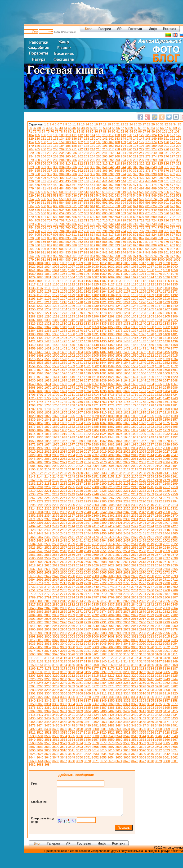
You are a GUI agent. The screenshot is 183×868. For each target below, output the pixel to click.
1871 (135, 423)
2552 (111, 551)
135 (68, 139)
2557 (151, 551)
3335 (143, 697)
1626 (151, 377)
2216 (158, 487)
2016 (80, 452)
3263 (174, 683)
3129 (166, 658)
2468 (48, 537)
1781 (174, 405)
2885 (40, 615)
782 (49, 231)
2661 (71, 572)
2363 (119, 516)
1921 (80, 434)
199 (154, 146)
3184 (151, 668)
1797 (151, 409)
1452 (127, 345)
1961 (95, 441)
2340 (87, 512)
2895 (119, 615)
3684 (48, 765)
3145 (143, 661)
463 (86, 185)
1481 (56, 352)
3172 (56, 668)
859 (62, 242)
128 (179, 135)
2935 (135, 622)
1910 (143, 430)
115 (99, 135)
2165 (56, 480)
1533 (166, 359)
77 (57, 131)
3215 (95, 676)
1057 (158, 270)
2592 (127, 558)
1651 (48, 384)
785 (68, 231)
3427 (119, 715)
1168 (135, 292)
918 (117, 249)
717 (111, 220)
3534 (64, 736)
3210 (56, 676)
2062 (143, 459)
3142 (119, 661)
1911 (151, 430)
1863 (71, 423)
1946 (127, 437)
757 (49, 227)
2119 (143, 469)
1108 (111, 281)
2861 (151, 608)
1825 (71, 416)
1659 (111, 384)
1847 (95, 420)
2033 (64, 455)
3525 (143, 733)
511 (74, 192)
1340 (143, 324)
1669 (40, 388)
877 (172, 242)
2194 (135, 484)
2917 (143, 619)
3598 (119, 747)
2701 (87, 580)
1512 (151, 356)
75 (48, 131)
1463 (64, 348)
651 (166, 210)
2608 (103, 562)
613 (86, 206)
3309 (87, 693)
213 (86, 149)
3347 (87, 700)
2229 (111, 491)
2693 (174, 576)
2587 (87, 558)
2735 (56, 587)
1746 (48, 402)
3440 (71, 718)
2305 (111, 505)
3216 (103, 676)
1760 (158, 402)
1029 (87, 267)
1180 (80, 295)
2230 (119, 491)
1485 (87, 352)
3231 (71, 679)
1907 (119, 430)
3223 (158, 676)
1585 (127, 370)
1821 (40, 416)
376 (166, 171)
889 (93, 245)
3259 (143, 683)
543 (117, 195)
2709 (151, 580)
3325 (64, 697)
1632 (48, 380)
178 (179, 142)
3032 (151, 640)
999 (154, 259)
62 (144, 128)
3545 (151, 736)
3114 (48, 658)
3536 (80, 736)
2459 (127, 533)
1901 (71, 430)
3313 (119, 693)
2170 (95, 480)
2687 (127, 576)
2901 (166, 615)
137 (80, 139)
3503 (119, 729)
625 (160, 206)
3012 (143, 636)
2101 (151, 466)
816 (105, 235)
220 (129, 149)
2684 (103, 576)
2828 (40, 604)
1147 (119, 288)
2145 (48, 476)
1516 (32, 359)
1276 (87, 313)
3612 (80, 750)
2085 (174, 462)
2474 (95, 537)
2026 (158, 452)
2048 (32, 459)
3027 (111, 640)
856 (43, 242)
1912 (158, 430)
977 (172, 256)
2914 (119, 619)
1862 (64, 423)
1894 (166, 427)
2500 (151, 540)
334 (62, 167)
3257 (127, 683)
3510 (174, 729)
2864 (174, 608)
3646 (48, 757)
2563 (48, 555)
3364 (71, 704)
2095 (103, 466)
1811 (111, 412)
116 (105, 135)
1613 (48, 377)
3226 (32, 679)
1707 (40, 395)
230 (37, 153)
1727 (48, 398)
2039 (111, 455)
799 (154, 231)
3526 (151, 733)
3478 (71, 725)
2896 (127, 615)
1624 (135, 377)
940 (99, 252)
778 (179, 227)
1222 (111, 302)
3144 (135, 661)
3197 (103, 672)
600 (160, 203)
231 (43, 153)
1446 (80, 345)
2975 (151, 629)
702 (172, 217)
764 (93, 227)
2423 (143, 526)
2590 (111, 558)
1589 (158, 370)
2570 (103, 555)
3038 (48, 644)
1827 (87, 416)
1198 (71, 299)
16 (96, 124)
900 (160, 245)
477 (172, 185)
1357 (127, 327)
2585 (71, 558)
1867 (103, 423)
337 (80, 167)
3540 (111, 736)
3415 (174, 711)
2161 (174, 476)
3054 (174, 644)
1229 (166, 302)
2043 (143, 455)
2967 (87, 629)
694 (123, 217)
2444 (158, 530)
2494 (103, 540)
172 (142, 142)
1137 (40, 288)
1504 (87, 356)
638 (86, 210)
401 (166, 174)
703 (179, 217)
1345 (32, 327)
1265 (151, 309)
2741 (103, 587)
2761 (111, 590)
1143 (87, 288)
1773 (111, 405)
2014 (64, 452)
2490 (71, 540)
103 (177, 131)
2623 (71, 565)
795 (129, 231)
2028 (174, 452)
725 (160, 220)
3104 (119, 654)
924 (154, 249)
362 (80, 171)
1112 (143, 281)
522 (142, 192)
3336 (151, 697)
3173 (64, 668)
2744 (127, 587)
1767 (64, 405)
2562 (40, 555)
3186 (166, 668)
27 (144, 124)
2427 (174, 526)
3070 (151, 647)
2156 (135, 476)
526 (166, 192)
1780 (166, 405)
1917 (48, 434)
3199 (119, 672)
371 (136, 171)
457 (49, 185)
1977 (71, 444)
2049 (40, 459)
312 (80, 163)
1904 (95, 430)
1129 (127, 284)
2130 (80, 473)
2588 (95, 558)
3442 (87, 718)
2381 (111, 519)
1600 (95, 373)
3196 (95, 672)
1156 (40, 292)
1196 (56, 299)
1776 (135, 405)
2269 (127, 498)
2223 (64, 491)
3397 (32, 711)
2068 (40, 462)
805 (37, 235)
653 (179, 210)
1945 (119, 437)
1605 (135, 373)
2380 (103, 519)
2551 (103, 551)
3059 (64, 647)
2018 (95, 452)
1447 (87, 345)
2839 (127, 604)
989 (93, 259)
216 (105, 149)
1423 (48, 341)
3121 (103, 658)
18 (105, 124)
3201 (135, 672)
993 (117, 259)
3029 (127, 640)
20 (114, 124)
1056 (151, 270)
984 (62, 259)
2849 (56, 608)
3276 (127, 686)
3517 (80, 733)
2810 (48, 601)
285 (68, 160)
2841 (143, 604)
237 (80, 153)
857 (49, 242)
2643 (80, 569)
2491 (80, 540)
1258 (95, 309)
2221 (48, 491)
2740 (95, 587)
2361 (103, 516)
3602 (151, 747)
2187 (80, 484)
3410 (135, 711)
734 (62, 224)
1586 (135, 370)
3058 (56, 647)
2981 (48, 633)
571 (136, 199)
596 (136, 203)
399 (154, 174)
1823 (56, 416)
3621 (151, 750)
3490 (166, 725)
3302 (32, 693)
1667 (174, 384)
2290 (143, 501)
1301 (135, 316)
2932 (111, 622)
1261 (119, 309)
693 (117, 217)
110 (68, 135)
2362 (111, 516)
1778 (151, 405)
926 (166, 249)
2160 (166, 476)
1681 (135, 388)
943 (117, 252)
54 (109, 128)
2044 (151, 455)
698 (148, 217)
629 (31, 210)
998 (148, 259)
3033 (158, 640)
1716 (111, 395)
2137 (135, 473)
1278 (103, 313)
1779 (158, 405)
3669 (80, 761)
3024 (87, 640)
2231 (127, 491)
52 (100, 128)
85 (92, 131)
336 (74, 167)
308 (56, 163)
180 (37, 146)
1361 (158, 327)
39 (43, 128)
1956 (56, 441)
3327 (80, 697)
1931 (158, 434)
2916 (135, 619)
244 (123, 153)
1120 (56, 284)
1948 (143, 437)
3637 (127, 754)
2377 (80, 519)
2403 (135, 523)
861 (74, 242)
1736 (119, 398)
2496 (119, 540)
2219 (32, 491)
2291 (151, 501)
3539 (103, 736)
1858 (32, 423)
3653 (103, 757)
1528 (127, 359)
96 (140, 131)
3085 (119, 651)
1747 (56, 402)
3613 (87, 750)
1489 (119, 352)
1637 (87, 380)
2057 (103, 459)
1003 (32, 263)
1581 (95, 370)
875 (160, 242)
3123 (119, 658)
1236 (71, 306)
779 (31, 231)
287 (80, 160)
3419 (56, 715)
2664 (95, 572)
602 (172, 203)
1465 (80, 348)
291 (105, 160)
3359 (32, 704)
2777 (87, 594)
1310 (56, 320)
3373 (143, 704)
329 (31, 167)
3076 (48, 651)
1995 (64, 448)
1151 (151, 288)
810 (68, 235)
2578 (166, 555)
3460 (80, 722)
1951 (166, 437)
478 (179, 185)
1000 (161, 259)
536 (74, 195)
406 (43, 178)
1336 (111, 324)
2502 (166, 540)
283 (56, 160)
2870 (71, 612)
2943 (48, 626)
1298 (111, 316)
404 (31, 178)
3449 (143, 718)
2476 (111, 537)
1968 (151, 441)
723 (148, 220)
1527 (119, 359)
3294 (119, 690)
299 (154, 160)
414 (93, 178)
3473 (32, 725)
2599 (32, 562)
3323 (48, 697)
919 (123, 249)
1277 (95, 313)
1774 (119, 405)
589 (93, 203)
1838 (174, 416)
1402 (32, 338)
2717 (64, 583)
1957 (64, 441)
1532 (158, 359)
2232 (135, 491)
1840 (40, 420)
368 (117, 171)
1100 (48, 281)
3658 (143, 757)
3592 (71, 747)
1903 (87, 430)
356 (43, 171)
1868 (111, 423)
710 (68, 220)
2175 (135, 480)
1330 (64, 324)
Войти (57, 32)
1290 (48, 316)
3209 (48, 676)
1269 (32, 313)
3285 (48, 690)
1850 (119, 420)
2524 (40, 548)
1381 (166, 331)
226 (166, 149)
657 (49, 213)
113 (86, 135)
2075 (95, 462)
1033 (119, 267)
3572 (64, 743)
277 (172, 156)
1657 (95, 384)
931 (43, 252)
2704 (111, 580)
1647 (166, 380)
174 (154, 142)
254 (31, 156)
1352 (87, 327)
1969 (158, 441)
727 (172, 220)
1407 (71, 338)
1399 (158, 334)
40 (48, 128)
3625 (32, 754)
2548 (80, 551)
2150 (87, 476)
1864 (80, 423)
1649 (32, 384)
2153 (111, 476)
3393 (151, 708)
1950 (158, 437)
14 (87, 124)
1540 (71, 363)
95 (136, 131)
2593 (135, 558)
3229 (56, 679)
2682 (87, 576)
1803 (48, 412)
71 (30, 131)
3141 (111, 661)
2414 (71, 526)
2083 (158, 462)
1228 (158, 302)
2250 (127, 494)
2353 (40, 516)
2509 (71, 544)
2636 (174, 565)
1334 (95, 324)
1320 (135, 320)
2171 (103, 480)
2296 (40, 505)
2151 (95, 476)
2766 (151, 590)
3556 (87, 740)
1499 (48, 356)
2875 (111, 612)
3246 (40, 683)
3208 (40, 676)
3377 (174, 704)
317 (111, 163)
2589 (103, 558)
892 (111, 245)
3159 (103, 665)
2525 (48, 548)
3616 (111, 750)
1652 (56, 384)
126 (166, 135)
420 (129, 178)
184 (62, 146)
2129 (71, 473)
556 (43, 199)
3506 (143, 729)
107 (49, 135)
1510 (135, 356)
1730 (71, 398)
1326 (32, 324)
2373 (48, 519)
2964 (64, 629)
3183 (143, 668)
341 (105, 167)
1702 (151, 391)
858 (56, 242)
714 (93, 220)
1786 (64, 409)
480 (37, 188)
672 (142, 213)
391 (105, 174)
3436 (40, 718)
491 (105, 188)
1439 (174, 341)
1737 (127, 398)
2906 (56, 619)
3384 (80, 708)
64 (153, 128)
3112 (32, 658)
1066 (80, 274)
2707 (135, 580)
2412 (56, 526)
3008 (111, 636)
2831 (64, 604)
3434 (174, 715)
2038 (103, 455)
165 (99, 142)
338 (86, 167)
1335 (103, 324)
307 (49, 163)
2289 (135, 501)
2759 (95, 590)
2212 (127, 487)
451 (166, 181)
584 (62, 203)
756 (43, 227)
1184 (111, 295)
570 (129, 199)
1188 (143, 295)
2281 (71, 501)
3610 (64, 750)
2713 (32, 583)
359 (62, 171)
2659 (56, 572)
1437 (158, 341)
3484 (119, 725)
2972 (127, 629)
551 (166, 195)
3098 (71, 654)
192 (111, 146)
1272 (56, 313)
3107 (143, 654)
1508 (119, 356)
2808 (32, 601)
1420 (174, 338)
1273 (64, 313)
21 (118, 124)
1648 (174, 380)
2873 (95, 612)
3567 (174, 740)
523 (148, 192)
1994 (56, 448)
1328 (48, 324)
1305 (166, 316)
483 (56, 188)
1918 (56, 434)
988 (86, 259)
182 (49, 146)
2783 (135, 594)
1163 (95, 292)
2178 (158, 480)
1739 (143, 398)
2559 (166, 551)
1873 (151, 423)
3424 (95, 715)
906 (43, 249)
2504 (32, 544)
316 (105, 163)
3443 (95, 718)
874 (154, 242)
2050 (48, 459)
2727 (143, 583)
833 (56, 238)
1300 (127, 316)
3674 (119, 761)
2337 (64, 512)
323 (148, 163)
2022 (127, 452)
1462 (56, 348)
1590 (166, 370)
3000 (48, 636)
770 (129, 227)
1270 (40, 313)
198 (148, 146)
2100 (143, 466)
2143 (32, 476)
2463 (158, 533)
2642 (71, 569)
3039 (56, 644)
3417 (40, 715)
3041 (71, 644)
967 (111, 256)
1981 (103, 444)
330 (37, 167)
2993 (143, 633)
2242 (64, 494)
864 (93, 242)
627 (172, 206)
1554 (32, 366)
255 (37, 156)
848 (148, 238)
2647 (111, 569)
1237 (80, 306)
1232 (40, 306)
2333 (32, 512)
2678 (56, 576)
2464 (166, 533)
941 (105, 252)
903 (179, 245)
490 (99, 188)
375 (160, 171)
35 (179, 124)
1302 (143, 316)
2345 (127, 512)
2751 (32, 590)
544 (123, 195)
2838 (119, 604)
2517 (135, 544)
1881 (64, 427)
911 (74, 249)
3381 (56, 708)
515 (99, 192)
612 (80, 206)
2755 (64, 590)
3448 (135, 718)
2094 (95, 466)
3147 (158, 661)
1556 (48, 366)
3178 (103, 668)
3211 (64, 676)
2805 (158, 597)
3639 (143, 754)
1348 (56, 327)
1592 (32, 373)
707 (49, 220)
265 (99, 156)
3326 (71, 697)
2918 (151, 619)
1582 (103, 370)
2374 (56, 519)
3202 (143, 672)
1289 (40, 316)
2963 (56, 629)
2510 (80, 544)
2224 (71, 491)
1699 (127, 391)
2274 (166, 498)
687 (80, 217)
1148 (127, 288)
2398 (95, 523)
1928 (135, 434)
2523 (32, 548)
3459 (71, 722)
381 (43, 174)
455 (37, 185)
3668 (71, 761)
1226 (143, 302)
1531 (151, 359)
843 (117, 238)
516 (105, 192)
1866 (95, 423)
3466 (127, 722)
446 (136, 181)
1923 (95, 434)
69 (175, 128)
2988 (103, 633)
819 (123, 235)
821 (136, 235)
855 (37, 242)
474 (154, 185)
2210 (111, 487)
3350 (111, 700)
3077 (56, 651)
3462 (95, 722)
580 (37, 203)
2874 (103, 612)
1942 (95, 437)
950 (160, 252)
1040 (174, 267)
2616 (166, 562)
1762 (174, 402)
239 (93, 153)
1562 (95, 366)
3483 (111, 725)
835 (68, 238)
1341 (151, 324)
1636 (80, 380)
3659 (151, 757)
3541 (119, 736)
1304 (158, 316)
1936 (48, 437)
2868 (56, 612)
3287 (64, 690)
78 (61, 131)
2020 (111, 452)
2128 (64, 473)
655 (37, 213)
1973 (40, 444)
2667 (119, 572)
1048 (87, 270)
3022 (71, 640)
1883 (80, 427)
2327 (135, 508)
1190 (158, 295)
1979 (87, 444)
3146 (151, 661)
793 (117, 231)
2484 (174, 537)
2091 (71, 466)
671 (136, 213)
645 (129, 210)
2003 (127, 448)
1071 (119, 274)
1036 (143, 267)
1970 (166, 441)
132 (49, 139)
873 (148, 242)
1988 (158, 444)
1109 (119, 281)
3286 (56, 690)
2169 (87, 480)
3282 (174, 686)
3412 (151, 711)
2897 (135, 615)
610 (68, 206)
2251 (135, 494)
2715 (48, 583)
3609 (56, 750)
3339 (174, 697)
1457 (166, 345)
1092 (135, 277)
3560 (119, 740)
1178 (64, 295)
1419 (166, 338)
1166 (119, 292)
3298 (151, 690)
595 (129, 203)
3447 (127, 718)
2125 (40, 473)
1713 (87, 395)
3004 (80, 636)
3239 (135, 679)
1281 (127, 313)
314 (93, 163)
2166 (64, 480)
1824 (64, 416)
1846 (87, 420)
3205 (166, 672)
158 (56, 142)
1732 (87, 398)
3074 (32, 651)
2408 (174, 523)
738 (86, 224)
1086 (87, 277)
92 (123, 131)
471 (136, 185)
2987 (95, 633)
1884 (87, 427)
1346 (40, 327)
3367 (95, 704)
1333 (87, 324)
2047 (174, 455)
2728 (151, 583)
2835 (95, 604)
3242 (158, 679)
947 (142, 252)
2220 (40, 491)
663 (86, 213)
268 (117, 156)
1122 (71, 284)
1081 (48, 277)
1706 (32, 395)
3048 (127, 644)
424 (154, 178)
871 (136, 242)
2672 (158, 572)
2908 (71, 619)
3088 (143, 651)
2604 (71, 562)
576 (166, 199)
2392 (48, 523)
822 (142, 235)
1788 (80, 409)
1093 (143, 277)
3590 (56, 747)
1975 (56, 444)
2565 (64, 555)
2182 (40, 484)
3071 (158, 647)
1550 (151, 363)
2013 (56, 452)
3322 (40, 697)
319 (123, 163)
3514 (56, 733)
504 (31, 192)
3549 (32, 740)
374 (154, 171)
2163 (40, 480)
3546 (158, 736)
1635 (71, 380)
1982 (111, 444)
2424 (151, 526)
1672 (64, 388)
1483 (71, 352)
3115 (56, 658)
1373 (103, 331)
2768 (166, 590)
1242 (119, 306)
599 (154, 203)
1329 (56, 324)
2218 (174, 487)
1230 (174, 302)
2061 (135, 459)
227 (172, 149)
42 (57, 128)
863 (86, 242)
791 (105, 231)
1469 (111, 348)
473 (148, 185)
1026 (64, 267)
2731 (174, 583)
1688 (40, 391)
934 (62, 252)
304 (31, 163)
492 (111, 188)
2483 (166, 537)
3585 (166, 743)
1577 (64, 370)
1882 (71, 427)
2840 (135, 604)
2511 (87, 544)
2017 (87, 452)
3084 (111, 651)
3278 (143, 686)
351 (166, 167)
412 (80, 178)
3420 (64, 715)
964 (93, 256)
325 (160, 163)
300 (160, 160)
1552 (166, 363)
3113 (40, 658)
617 (111, 206)
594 (123, 203)
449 (154, 181)
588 (86, 203)
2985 (80, 633)
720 (129, 220)
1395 (127, 334)
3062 (87, 647)
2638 (40, 569)
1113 (151, 281)
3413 (158, 711)
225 (160, 149)
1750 (80, 402)
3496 (64, 729)
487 (80, 188)
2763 (127, 590)
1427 (80, 341)
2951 (111, 626)
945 (129, 252)
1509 (127, 356)
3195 (87, 672)
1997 (80, 448)
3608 (48, 750)
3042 (80, 644)
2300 (71, 505)
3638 (135, 754)
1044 (56, 270)
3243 (166, 679)
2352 (32, 516)
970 (129, 256)
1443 (56, 345)
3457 (56, 722)
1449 (103, 345)
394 (123, 174)
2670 (143, 572)
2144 (40, 476)
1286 (166, 313)
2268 (119, 498)
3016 (174, 636)
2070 (56, 462)
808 (56, 235)
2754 (56, 590)
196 (136, 146)
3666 (56, 761)
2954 (135, 626)
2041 (127, 455)
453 (179, 181)
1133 (158, 284)
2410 (40, 526)
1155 (32, 292)
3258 (135, 683)
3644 (32, 757)
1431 (111, 341)
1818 (166, 412)
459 (62, 185)
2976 (158, 629)
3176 (87, 668)
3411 (143, 711)
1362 (166, 327)
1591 (174, 370)
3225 (174, 676)
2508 (64, 544)
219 (123, 149)
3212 (71, 676)
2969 (103, 629)
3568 (32, 743)
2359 (87, 516)
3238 (127, 679)
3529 (174, 733)
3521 (111, 733)
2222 (56, 491)
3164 (143, 665)
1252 (48, 309)
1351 (80, 327)
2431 (56, 530)
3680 (166, 761)
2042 (135, 455)
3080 (80, 651)
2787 (166, 594)
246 (136, 153)
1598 (80, 373)
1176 (48, 295)
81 (74, 131)
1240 (103, 306)
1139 (56, 288)
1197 (64, 299)
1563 (103, 366)
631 (43, 210)
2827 (32, 604)
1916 (40, 434)
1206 (135, 299)
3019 (48, 640)
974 (154, 256)
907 (49, 249)
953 (179, 252)
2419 (111, 526)
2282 (80, 501)
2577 (158, 555)
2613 (143, 562)
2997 (174, 633)
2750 (174, 587)
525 (160, 192)
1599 (87, 373)
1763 (32, 405)
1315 (95, 320)
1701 (143, 391)
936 (74, 252)
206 (43, 149)
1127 (111, 284)
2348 (151, 512)
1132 (151, 284)
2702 (95, 580)
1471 (127, 348)
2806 (166, 597)
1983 (119, 444)
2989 (111, 633)
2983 (64, 633)
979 (31, 259)
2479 (135, 537)
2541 (174, 548)
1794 (127, 409)
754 (31, 227)
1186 (127, 295)
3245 (32, 683)
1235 (64, 306)
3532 (48, 736)
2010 (32, 452)
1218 (80, 302)
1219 (87, 302)
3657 (135, 757)
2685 (111, 576)
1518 (48, 359)
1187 (135, 295)
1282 (135, 313)
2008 (166, 448)
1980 (95, 444)
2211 (119, 487)
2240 (48, 494)
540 (99, 195)
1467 (95, 348)
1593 (40, 373)
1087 (95, 277)
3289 (80, 690)
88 (105, 131)
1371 (87, 331)
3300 (166, 690)
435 (68, 181)
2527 (64, 548)
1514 (166, 356)
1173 (174, 292)
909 (62, 249)
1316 (103, 320)
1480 (48, 352)
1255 (71, 309)
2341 (95, 512)
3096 (56, 654)
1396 (135, 334)
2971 (119, 629)
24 (131, 124)
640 (99, 210)
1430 (103, 341)
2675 (32, 576)
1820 (32, 416)
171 (136, 142)
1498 (40, 356)
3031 (143, 640)
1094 (151, 277)
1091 (127, 277)
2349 (158, 512)
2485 (32, 540)
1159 (64, 292)
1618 (87, 377)
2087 (40, 466)
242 (111, 153)
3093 (32, 654)
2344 (119, 512)
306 (43, 163)
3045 (103, 644)
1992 (40, 448)
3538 (95, 736)
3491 (174, 725)
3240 (143, 679)
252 (172, 153)
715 (99, 220)
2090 (64, 466)
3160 (111, 665)
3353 (135, 700)
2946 (71, 626)
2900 (158, 615)
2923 (40, 622)
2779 (103, 594)
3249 (64, 683)
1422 (40, 341)
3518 (87, 733)
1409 (87, 338)
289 (93, 160)
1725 (32, 398)
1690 (56, 391)
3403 (80, 711)
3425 (103, 715)
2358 (80, 516)
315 (99, 163)
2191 (111, 484)
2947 (80, 626)
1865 (87, 423)
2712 (174, 580)
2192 (119, 484)
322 (142, 163)
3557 (95, 740)
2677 (48, 576)
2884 (32, 615)
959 (62, 256)
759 (62, 227)
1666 (166, 384)
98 (149, 131)
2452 (71, 533)
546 (136, 195)
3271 (87, 686)
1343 (166, 324)
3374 (151, 704)
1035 (135, 267)
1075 (151, 274)
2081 (143, 462)
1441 (40, 345)
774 (154, 227)
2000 (103, 448)
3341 (40, 700)
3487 (143, 725)
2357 (71, 516)
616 (105, 206)
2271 (143, 498)
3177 (95, 668)
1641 (119, 380)
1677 (103, 388)
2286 (111, 501)
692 (111, 217)
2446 (174, 530)
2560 (174, 551)
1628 (166, 377)
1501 (64, 356)
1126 (103, 284)
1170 (151, 292)
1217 (71, 302)
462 (80, 185)
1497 (32, 356)
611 (74, 206)
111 (74, 135)
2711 (166, 580)
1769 (80, 405)
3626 (40, 754)
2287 (119, 501)
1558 (64, 366)
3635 (111, 754)
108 (56, 135)
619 (123, 206)
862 (80, 242)
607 (49, 206)
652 (172, 210)
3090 (158, 651)
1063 (56, 274)
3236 (111, 679)
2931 (103, 622)
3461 (87, 722)
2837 (111, 604)
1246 (151, 306)
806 (43, 235)
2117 (127, 469)
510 (68, 192)
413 (86, 178)
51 (96, 128)
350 (160, 167)
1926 (119, 434)
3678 (151, 761)
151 (166, 139)
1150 (143, 288)
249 (154, 153)
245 (129, 153)
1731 (80, 398)
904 (31, 249)
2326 (127, 508)
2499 (143, 540)
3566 (166, 740)
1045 (64, 270)
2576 (151, 555)
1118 (40, 284)
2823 (151, 601)
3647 (56, 757)
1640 (111, 380)
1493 (151, 352)
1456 (158, 345)
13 (83, 124)
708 (56, 220)
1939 (71, 437)
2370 (174, 516)
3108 (151, 654)
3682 (32, 765)
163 (86, 142)
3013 (151, 636)
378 (179, 171)
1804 (56, 412)
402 (172, 174)
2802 (135, 597)
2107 (48, 469)
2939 (166, 622)
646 (136, 210)
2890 (80, 615)
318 (117, 163)
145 (129, 139)
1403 (40, 338)
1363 (174, 327)
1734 (103, 398)
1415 (135, 338)
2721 (95, 583)
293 (117, 160)
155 (37, 142)
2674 (174, 572)
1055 (143, 270)
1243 (127, 306)
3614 (95, 750)
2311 (158, 505)
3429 (135, 715)
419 (123, 178)
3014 (158, 636)
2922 (32, 622)
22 (122, 124)
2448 (40, 533)
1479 (40, 352)
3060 (71, 647)
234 (62, 153)
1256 (80, 309)
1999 (95, 448)
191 (105, 146)
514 (93, 192)
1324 (166, 320)
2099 (135, 466)
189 (93, 146)
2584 (64, 558)
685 (68, 217)
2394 (64, 523)
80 (70, 131)
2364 (127, 516)
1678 (111, 388)
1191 (166, 295)
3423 (87, 715)
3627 (48, 754)
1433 (127, 341)
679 (31, 217)
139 (93, 139)
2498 (135, 540)
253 (179, 153)
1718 (127, 395)
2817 (103, 601)
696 (136, 217)
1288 (32, 316)
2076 (103, 462)
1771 (95, 405)
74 (43, 131)
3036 (32, 644)
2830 (56, 604)
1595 (56, 373)
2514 (111, 544)
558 (56, 199)
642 (111, 210)
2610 (119, 562)
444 (123, 181)
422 (142, 178)
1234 (56, 306)
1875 (166, 423)
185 (68, 146)
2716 (56, 583)
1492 (143, 352)
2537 (143, 548)
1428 (87, 341)
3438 (56, 718)
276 (166, 156)
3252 (87, 683)
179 (31, 146)
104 (31, 135)
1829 (103, 416)
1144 (95, 288)
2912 (103, 619)
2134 (111, 473)
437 (80, 181)
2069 (48, 462)
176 (166, 142)
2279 (56, 501)
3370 (119, 704)
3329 (95, 697)
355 (37, 171)
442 (111, 181)
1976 (64, 444)
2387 (158, 519)
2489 (64, 540)
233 (56, 153)
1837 (166, 416)
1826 (80, 416)
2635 (166, 565)
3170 (40, 668)
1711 (71, 395)
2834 (87, 604)
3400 (56, 711)
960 (68, 256)
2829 (48, 604)
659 (62, 213)
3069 (143, 647)
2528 (71, 548)
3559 (111, 740)
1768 (71, 405)
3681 (174, 761)
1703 (158, 391)
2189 (95, 484)
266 (105, 156)
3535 (71, 736)
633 (56, 210)
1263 (135, 309)
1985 (135, 444)
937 (80, 252)
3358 (174, 700)
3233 (87, 679)
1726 (40, 398)
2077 (111, 462)
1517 (40, 359)
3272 (95, 686)
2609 (111, 562)
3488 (151, 725)
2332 (174, 508)
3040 (64, 644)
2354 (48, 516)
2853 (87, 608)
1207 (143, 299)
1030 (95, 267)
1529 (135, 359)
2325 (119, 508)
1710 (64, 395)
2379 (95, 519)
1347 (48, 327)
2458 (119, 533)
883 (56, 245)
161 (74, 142)
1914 (174, 430)
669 (123, 213)
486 (74, 188)
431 (43, 181)
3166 (158, 665)
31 (162, 124)
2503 (174, 540)
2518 (143, 544)
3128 (158, 658)
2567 (80, 555)
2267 (111, 498)
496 (136, 188)
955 (37, 256)
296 (136, 160)
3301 (174, 690)
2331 (166, 508)
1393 (111, 334)
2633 (151, 565)
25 (136, 124)
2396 (80, 523)
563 (86, 199)
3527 (158, 733)
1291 (56, 316)
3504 (127, 729)
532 (49, 195)
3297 (143, 690)
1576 (56, 370)
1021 (174, 263)
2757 (80, 590)
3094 (40, 654)
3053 (166, 644)
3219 (127, 676)
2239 (40, 494)
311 (74, 163)
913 (86, 249)
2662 (80, 572)
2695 (40, 580)
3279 (151, 686)
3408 (119, 711)
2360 (95, 516)
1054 (135, 270)
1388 (71, 334)
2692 (166, 576)
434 (62, 181)
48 (83, 128)
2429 (40, 530)
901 (166, 245)
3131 (32, 661)
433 (56, 181)
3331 (111, 697)
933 (56, 252)
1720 (143, 395)
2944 (56, 626)
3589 (48, 747)
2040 (119, 455)
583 (56, 203)
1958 (71, 441)
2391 (40, 523)
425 (160, 178)
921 (136, 249)
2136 (127, 473)
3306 (64, 693)
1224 (127, 302)
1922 (87, 434)
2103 (166, 466)
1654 (71, 384)
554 (31, 199)
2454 (87, 533)
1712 (80, 395)
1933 (174, 434)
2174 (127, 480)
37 (35, 128)
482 (49, 188)
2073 (80, 462)
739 (93, 224)
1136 (32, 288)
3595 (95, 747)
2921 (174, 619)
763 (86, 227)
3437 (48, 718)
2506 (48, 544)
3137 (80, 661)
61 (140, 128)
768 (117, 227)
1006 (56, 263)
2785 (151, 594)
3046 (111, 644)
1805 (64, 412)
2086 (32, 466)
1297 (103, 316)
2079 (127, 462)
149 (154, 139)
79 (65, 131)
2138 (143, 473)
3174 (71, 668)
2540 (166, 548)
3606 (32, 750)
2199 (174, 484)
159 (62, 142)
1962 (103, 441)
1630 (32, 380)
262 (80, 156)
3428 (127, 715)
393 (117, 174)
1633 (56, 380)
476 (166, 185)
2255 (166, 494)
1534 (174, 359)
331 (43, 167)
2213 (135, 487)
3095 (48, 654)
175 (160, 142)
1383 (32, 334)
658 (56, 213)
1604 (127, 373)
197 (142, 146)
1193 (32, 299)
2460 (135, 533)
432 (49, 181)
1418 (158, 338)
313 (86, 163)
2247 (103, 494)
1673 (71, 388)
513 (86, 192)
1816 (151, 412)
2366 (143, 516)
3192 (64, 672)
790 (99, 231)
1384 (40, 334)
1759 (151, 402)
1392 (103, 334)
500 (160, 188)
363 (86, 171)
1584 (119, 370)
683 (56, 217)
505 (37, 192)
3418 (48, 715)
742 (111, 224)
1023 (40, 267)
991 (105, 259)
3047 (119, 644)
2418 (103, 526)
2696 (48, 580)
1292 (64, 316)
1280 (119, 313)
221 (136, 149)
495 (129, 188)
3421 (71, 715)
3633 (95, 754)
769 (123, 227)
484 (62, 188)
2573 (127, 555)
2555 (135, 551)
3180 (119, 668)
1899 (56, 430)
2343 (111, 512)
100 (158, 131)
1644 (143, 380)
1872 (143, 423)
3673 (111, 761)
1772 (103, 405)
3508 (158, 729)
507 (49, 192)
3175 (80, 668)
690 (99, 217)
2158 (151, 476)
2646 (103, 569)
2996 (166, 633)
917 (111, 249)
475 (160, 185)
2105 (32, 469)
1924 (103, 434)
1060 (32, 274)
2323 (103, 508)
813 (86, 235)
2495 (111, 540)
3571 (56, 743)
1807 (80, 412)
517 (111, 192)
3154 (64, 665)
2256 (174, 494)
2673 (166, 572)
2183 (48, 484)
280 (37, 160)
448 (148, 181)
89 (109, 131)
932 (49, 252)
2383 (127, 519)
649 (154, 210)
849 (154, 238)
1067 (87, 274)
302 (172, 160)
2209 (103, 487)
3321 (32, 697)
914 (93, 249)
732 (49, 224)
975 (160, 256)
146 (136, 139)
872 (142, 242)
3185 (158, 668)
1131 (143, 284)
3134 (56, 661)
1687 (32, 391)
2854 (95, 608)
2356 (64, 516)
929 (31, 252)
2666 (111, 572)
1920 (71, 434)
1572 (174, 366)
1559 (71, 366)
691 (105, 217)
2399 (103, 523)
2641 (64, 569)
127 (172, 135)
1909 (135, 430)
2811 (56, 601)
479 (31, 188)
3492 (32, 729)
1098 (32, 281)
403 (179, 174)
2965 (71, 629)
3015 (166, 636)
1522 (80, 359)
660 (68, 213)
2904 (40, 619)
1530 (143, 359)
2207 (87, 487)
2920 (166, 619)
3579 (119, 743)
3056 (40, 647)
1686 (174, 388)
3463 (103, 722)
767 (111, 227)
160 (68, 142)
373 (148, 171)
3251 (80, 683)
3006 (95, 636)
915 (99, 249)
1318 (119, 320)
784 (62, 231)
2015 (71, 452)
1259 (103, 309)
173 (148, 142)
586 (74, 203)
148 (148, 139)
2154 (119, 476)
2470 (64, 537)
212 (80, 149)
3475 (48, 725)
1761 (166, 402)
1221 (103, 302)
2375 (64, 519)
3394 (158, 708)
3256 (119, 683)
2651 (143, 569)
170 (129, 142)
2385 (143, 519)
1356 (119, 327)
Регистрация (69, 32)
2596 (158, 558)
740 (99, 224)
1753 (103, 402)
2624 (80, 565)
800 (160, 231)
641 (105, 210)
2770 (32, 594)
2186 (71, 484)
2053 (71, 459)
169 (123, 142)
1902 (80, 430)
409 (62, 178)
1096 (166, 277)
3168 (174, 665)
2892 (95, 615)
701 (166, 217)
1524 (95, 359)
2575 (143, 555)
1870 (127, 423)
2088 (48, 466)
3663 (32, 761)
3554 (71, 740)
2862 (158, 608)
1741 (158, 398)
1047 (80, 270)
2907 (64, 619)
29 (153, 124)
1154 (174, 288)
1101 (56, 281)
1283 (143, 313)
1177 (56, 295)
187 (80, 146)
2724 (119, 583)
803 (179, 231)
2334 (40, 512)
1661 (127, 384)
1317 (111, 320)
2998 (32, 636)
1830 (111, 416)
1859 (40, 423)
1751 (87, 402)
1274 (71, 313)
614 (93, 206)
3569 (40, 743)
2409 (32, 526)
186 (74, 146)
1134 (166, 284)
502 (172, 188)
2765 (143, 590)
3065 (111, 647)
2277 (40, 501)
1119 (48, 284)
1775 (127, 405)
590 (99, 203)
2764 (135, 590)
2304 (103, 505)
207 (49, 149)
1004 (40, 263)
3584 (158, 743)
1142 (80, 288)
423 (148, 178)
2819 (119, 601)
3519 (95, 733)
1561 (87, 366)
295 (129, 160)
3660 (158, 757)
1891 (143, 427)
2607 (95, 562)
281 (43, 160)
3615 (103, 750)
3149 (174, 661)
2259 (48, 498)
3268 (64, 686)
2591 (119, 558)
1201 (95, 299)
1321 (143, 320)
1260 (111, 309)
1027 (71, 267)
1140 (64, 288)
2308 (135, 505)
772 (142, 227)
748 (148, 224)
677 (172, 213)
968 (117, 256)
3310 (95, 693)
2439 (119, 530)
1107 (103, 281)
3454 (32, 722)
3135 (64, 661)
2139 (151, 473)
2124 (32, 473)
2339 (80, 512)
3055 (32, 647)
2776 (80, 594)
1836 (158, 416)
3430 (143, 715)
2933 (119, 622)
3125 (135, 658)
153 (179, 139)
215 (99, 149)
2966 (80, 629)
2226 (87, 491)
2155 (127, 476)
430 (37, 181)
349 (154, 167)
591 (105, 203)
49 (87, 128)
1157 (48, 292)
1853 (143, 420)
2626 (95, 565)
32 (166, 124)
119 (123, 135)
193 (117, 146)
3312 (111, 693)
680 (37, 217)
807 (49, 235)
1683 (151, 388)
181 (43, 146)
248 (148, 153)
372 (142, 171)
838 (86, 238)
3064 (103, 647)
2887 (56, 615)
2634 (158, 565)
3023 (80, 640)
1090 (119, 277)
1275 (80, 313)
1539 (64, 363)
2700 (80, 580)
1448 (95, 345)
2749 (166, 587)
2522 (174, 544)
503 (179, 188)
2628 (111, 565)
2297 (48, 505)
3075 (40, 651)
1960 (87, 441)
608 (56, 206)
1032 (111, 267)
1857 (174, 420)
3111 (174, 654)
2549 (87, 551)
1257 (87, 309)
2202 (48, 487)
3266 (48, 686)
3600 (135, 747)
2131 (87, 473)
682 (49, 217)
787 (80, 231)
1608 (158, 373)
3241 (151, 679)
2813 (71, 601)
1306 (174, 316)
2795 (80, 597)
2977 (166, 629)
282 (49, 160)
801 (166, 231)
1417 (151, 338)
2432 (64, 530)
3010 (127, 636)
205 (37, 149)
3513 (48, 733)
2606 (87, 562)
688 (86, 217)
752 (172, 224)
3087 (135, 651)
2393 (56, 523)
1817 (158, 412)
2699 (71, 580)
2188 (87, 484)
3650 (80, 757)
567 (111, 199)
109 (62, 135)
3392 (143, 708)
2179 (166, 480)
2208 (95, 487)
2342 (103, 512)
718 (117, 220)
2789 (32, 597)
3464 (111, 722)
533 (56, 195)
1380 (158, 331)
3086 (127, 651)
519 (123, 192)
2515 (119, 544)
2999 (40, 636)
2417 (95, 526)
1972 (32, 444)
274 (154, 156)
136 (74, 139)
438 (86, 181)
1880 (56, 427)
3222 (151, 676)
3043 (87, 644)
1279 (111, 313)
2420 (119, 526)
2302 (87, 505)
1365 (40, 331)
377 (172, 171)
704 (31, 220)
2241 (56, 494)
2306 (119, 505)
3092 (174, 651)
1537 (48, 363)
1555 (40, 366)
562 (80, 199)
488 (86, 188)
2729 (158, 583)
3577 (103, 743)
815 (99, 235)
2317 (56, 508)
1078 (174, 274)
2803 (143, 597)
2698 (64, 580)
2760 (103, 590)
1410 (95, 338)
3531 (40, 736)
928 (179, 249)
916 (105, 249)
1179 (71, 295)
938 (86, 252)
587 (80, 203)
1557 (56, 366)
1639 (103, 380)
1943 (103, 437)
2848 (48, 608)
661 (74, 213)
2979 (32, 633)
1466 (87, 348)
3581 (135, 743)
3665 (48, 761)
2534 (119, 548)
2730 (166, 583)
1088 (103, 277)
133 (56, 139)
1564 (111, 366)
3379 (40, 708)
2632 (143, 565)
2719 (80, 583)
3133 (48, 661)
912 (80, 249)
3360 (40, 704)
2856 (111, 608)
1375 (119, 331)
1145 (103, 288)
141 (105, 139)
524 (154, 192)
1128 (119, 284)
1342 (158, 324)
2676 (40, 576)
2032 (56, 455)
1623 (127, 377)
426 (166, 178)
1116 (174, 281)
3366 (87, 704)
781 (43, 231)
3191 (56, 672)
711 (74, 220)
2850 (64, 608)
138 (86, 139)
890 (99, 245)
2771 (40, 594)
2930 (95, 622)
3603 (158, 747)
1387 (64, 334)
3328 (87, 697)
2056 (95, 459)
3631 (80, 754)
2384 (135, 519)
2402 (127, 523)
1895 (174, 427)
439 (93, 181)
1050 (103, 270)
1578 (71, 370)
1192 (174, 295)
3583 (151, 743)
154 (31, 142)
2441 (135, 530)
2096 (111, 466)
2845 (174, 604)
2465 (174, 533)
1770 (87, 405)
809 (62, 235)
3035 (174, 640)
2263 (80, 498)
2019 (103, 452)
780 (37, 231)
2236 (166, 491)
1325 (174, 320)
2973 (135, 629)
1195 (48, 299)
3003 (71, 636)
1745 (40, 402)
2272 (151, 498)
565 (99, 199)
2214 (143, 487)
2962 (48, 629)
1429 (95, 341)
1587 (143, 370)
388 (86, 174)
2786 (158, 594)
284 (62, 160)
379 (31, 174)
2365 (135, 516)
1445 (71, 345)
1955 (48, 441)
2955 (143, 626)
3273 (103, 686)
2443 (151, 530)
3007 (103, 636)
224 (154, 149)
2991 (127, 633)
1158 (56, 292)
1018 (151, 263)
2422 (135, 526)
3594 (87, 747)
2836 (103, 604)
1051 (111, 270)
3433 (166, 715)
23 (127, 124)
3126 (143, 658)
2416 (87, 526)
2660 (64, 572)
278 (179, 156)
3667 (64, 761)
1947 (135, 437)
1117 (32, 284)
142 (111, 139)
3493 (40, 729)
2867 (48, 612)
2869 (64, 612)
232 (49, 153)
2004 (135, 448)
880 (37, 245)
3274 (111, 686)
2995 (158, 633)
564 (93, 199)
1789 (87, 409)
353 (179, 167)
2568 (87, 555)
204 (31, 149)
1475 (158, 348)
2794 (71, 597)
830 (37, 238)
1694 (87, 391)
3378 (32, 708)
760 (68, 227)
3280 (158, 686)
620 (129, 206)
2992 (135, 633)
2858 (127, 608)
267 (111, 156)
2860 (143, 608)
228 (179, 149)
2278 (48, 501)
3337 (158, 697)
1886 (103, 427)
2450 (56, 533)
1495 (166, 352)
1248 (166, 306)
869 (123, 242)
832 (49, 238)
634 (62, 210)
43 (61, 128)
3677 (143, 761)
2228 (103, 491)
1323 (158, 320)
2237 (174, 491)
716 (105, 220)
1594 (48, 373)
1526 (111, 359)
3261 (158, 683)
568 (117, 199)
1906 (111, 430)
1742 (166, 398)
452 (172, 181)
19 (109, 124)
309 (62, 163)
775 (160, 227)
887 (80, 245)
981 (43, 259)
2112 (87, 469)
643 (117, 210)
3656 (127, 757)
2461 (143, 533)
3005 (87, 636)
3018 (40, 640)
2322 (95, 508)
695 (129, 217)
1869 (119, 423)
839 (93, 238)
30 (158, 124)
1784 (48, 409)
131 (43, 139)
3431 (151, 715)
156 (43, 142)
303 (179, 160)
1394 (119, 334)
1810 (103, 412)
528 (179, 192)
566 (105, 199)
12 (78, 124)
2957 (158, 626)
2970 (111, 629)
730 (37, 224)
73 (39, 131)
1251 (40, 309)
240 (99, 153)
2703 (103, 580)
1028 (80, 267)
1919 (64, 434)
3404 (87, 711)
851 (166, 238)
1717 (119, 395)
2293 (166, 501)
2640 (56, 569)
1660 (119, 384)
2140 (158, 473)
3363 (64, 704)
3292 (103, 690)
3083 (103, 651)
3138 (87, 661)
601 (166, 203)
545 (129, 195)
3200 (127, 672)
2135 (119, 473)
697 (142, 217)
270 (129, 156)
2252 (143, 494)
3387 (103, 708)
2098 (127, 466)
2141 (166, 473)
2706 (127, 580)
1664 (151, 384)
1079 (32, 277)
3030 (135, 640)
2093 (87, 466)
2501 (158, 540)
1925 (111, 434)
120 (129, 135)
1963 (111, 441)
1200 (87, 299)
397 (142, 174)
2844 (166, 604)
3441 (80, 718)
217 (111, 149)
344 (123, 167)
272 (142, 156)
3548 (174, 736)
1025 (56, 267)
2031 (48, 455)
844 (123, 238)
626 (166, 206)
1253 (56, 309)
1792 (111, 409)
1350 (71, 327)
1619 (95, 377)
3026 (103, 640)
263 (86, 156)
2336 (56, 512)
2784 (143, 594)
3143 (127, 661)
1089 (111, 277)
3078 (64, 651)
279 (31, 160)
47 (78, 128)
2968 (95, 629)
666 (105, 213)
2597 (166, 558)
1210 (166, 299)
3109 (158, 654)
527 (172, 192)
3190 (48, 672)
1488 (111, 352)
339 (93, 167)
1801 (32, 412)
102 (171, 131)
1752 (95, 402)
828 (179, 235)
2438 (111, 530)
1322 (151, 320)
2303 (95, 505)
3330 (103, 697)
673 (148, 213)
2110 (71, 469)
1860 (48, 423)
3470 (158, 722)
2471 (71, 537)
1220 (95, 302)
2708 (143, 580)
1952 (174, 437)
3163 (135, 665)
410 (68, 178)
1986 (143, 444)
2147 (64, 476)
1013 (111, 263)
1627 (158, 377)
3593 (80, 747)
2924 (48, 622)
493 (117, 188)
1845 (80, 420)
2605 (80, 562)
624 (154, 206)
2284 (95, 501)
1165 (111, 292)
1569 (151, 366)
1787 (71, 409)
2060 (127, 459)
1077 (166, 274)
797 (142, 231)
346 (136, 167)
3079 (71, 651)
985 (68, 259)
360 (68, 171)
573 (148, 199)
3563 (143, 740)
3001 (56, 636)
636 (74, 210)
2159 (158, 476)
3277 (135, 686)
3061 (80, 647)
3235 (103, 679)
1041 (32, 270)
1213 (40, 302)
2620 (48, 565)
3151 (40, 665)
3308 (80, 693)
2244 (80, 494)
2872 (87, 612)
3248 (56, 683)
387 (80, 174)
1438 (166, 341)
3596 (103, 747)
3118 (80, 658)
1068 (95, 274)
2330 (158, 508)
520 (129, 192)
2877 (127, 612)
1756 (127, 402)
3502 (111, 729)
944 (123, 252)
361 (74, 171)
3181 (127, 668)
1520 (64, 359)
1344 (174, 324)
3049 (135, 644)
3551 (48, 740)
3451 (158, 718)
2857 (119, 608)
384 (62, 174)
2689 (143, 576)
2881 (158, 612)
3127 (151, 658)
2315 (40, 508)
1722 (158, 395)
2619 (40, 565)
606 (43, 206)
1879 (48, 427)
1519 (56, 359)
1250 (32, 309)
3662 (174, 757)
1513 (158, 356)
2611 (127, 562)
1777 (143, 405)
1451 (119, 345)
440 (99, 181)
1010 (87, 263)
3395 (166, 708)
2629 (119, 565)
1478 (32, 352)
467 (111, 185)
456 (43, 185)
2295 (32, 505)
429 (31, 181)
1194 (40, 299)
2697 (56, 580)
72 (35, 131)
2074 (87, 462)
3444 (103, 718)
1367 (56, 331)
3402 (71, 711)
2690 (151, 576)
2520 (158, 544)
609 (62, 206)
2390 (32, 523)
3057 (48, 647)
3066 (119, 647)
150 (160, 139)
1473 (143, 348)
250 (160, 153)
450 (160, 181)
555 (37, 199)
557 (49, 199)
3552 (56, 740)
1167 (127, 292)
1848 (103, 420)
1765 (48, 405)
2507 (56, 544)
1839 (32, 420)
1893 (158, 427)
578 (179, 199)
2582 (48, 558)
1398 (151, 334)
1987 (151, 444)
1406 (64, 338)
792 (111, 231)
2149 (80, 476)
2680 (71, 576)
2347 (143, 512)
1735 (111, 398)
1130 (135, 284)
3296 (135, 690)
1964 (119, 441)
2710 (158, 580)
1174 (32, 295)
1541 (80, 363)
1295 (87, 316)
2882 (166, 612)
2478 (127, 537)
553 (179, 195)
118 (117, 135)
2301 (80, 505)
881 (43, 245)
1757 (135, 402)
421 (136, 178)
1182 (95, 295)
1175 (40, 295)
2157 (143, 476)
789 (93, 231)
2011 (40, 452)
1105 (87, 281)
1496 (174, 352)
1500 (56, 356)
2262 (71, 498)
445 (129, 181)
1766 (56, 405)
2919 (158, 619)
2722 (103, 583)
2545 (56, 551)
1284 (151, 313)
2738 (80, 587)
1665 (158, 384)
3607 (40, 750)
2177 (151, 480)
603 (179, 203)
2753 (48, 590)
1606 (143, 373)
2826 (174, 601)
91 (118, 131)
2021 (119, 452)
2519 (151, 544)
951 (166, 252)
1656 (87, 384)
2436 (95, 530)
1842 (56, 420)
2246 (95, 494)
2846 (32, 608)
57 (123, 128)
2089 (56, 466)
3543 (135, 736)
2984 (71, 633)
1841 (48, 420)
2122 (166, 469)
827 (172, 235)
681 (43, 217)
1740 (151, 398)
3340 (32, 700)
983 (56, 259)
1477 (174, 348)
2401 (119, 523)
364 (93, 171)
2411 (48, 526)
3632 (87, 754)
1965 (127, 441)
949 (154, 252)
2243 (71, 494)
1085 (80, 277)
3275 (119, 686)
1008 (71, 263)
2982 (56, 633)
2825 (166, 601)
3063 (95, 647)
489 (93, 188)
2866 (40, 612)
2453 (80, 533)
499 (154, 188)
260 (68, 156)
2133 (103, 473)
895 (129, 245)
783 (56, 231)
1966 (135, 441)
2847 (40, 608)
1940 (80, 437)
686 (74, 217)
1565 (119, 366)
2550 (95, 551)
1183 (103, 295)
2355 (56, 516)
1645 (151, 380)
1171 (158, 292)
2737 (71, 587)
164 (93, 142)
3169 (32, 668)
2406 (158, 523)
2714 (40, 583)
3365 (80, 704)
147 (142, 139)
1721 (151, 395)
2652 (151, 569)
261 (74, 156)
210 (68, 149)
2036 (87, 455)
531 (43, 195)
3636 (119, 754)
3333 (127, 697)
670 (129, 213)
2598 (174, 558)
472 (142, 185)
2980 (40, 633)
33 (171, 124)
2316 (48, 508)
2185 (64, 484)
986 (74, 259)
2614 (151, 562)
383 (56, 174)
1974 (48, 444)
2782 (127, 594)
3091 (166, 651)
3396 (174, 708)
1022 (32, 267)
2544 (48, 551)
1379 (151, 331)
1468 (103, 348)
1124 (87, 284)
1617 (80, 377)
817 (111, 235)
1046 (71, 270)
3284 (40, 690)
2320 (80, 508)
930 (37, 252)
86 (96, 131)
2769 (174, 590)
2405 (151, 523)
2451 (64, 533)
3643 (174, 754)
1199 (80, 299)
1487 (103, 352)
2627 (103, 565)
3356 (158, 700)
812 (80, 235)
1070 (111, 274)
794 (123, 231)
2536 (135, 548)
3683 (40, 765)
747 (142, 224)
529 (31, 195)
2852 (80, 608)
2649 (127, 569)
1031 (103, 267)
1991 (32, 448)
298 (148, 160)
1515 (174, 356)
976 (166, 256)
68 (171, 128)
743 (117, 224)
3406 (103, 711)
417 (111, 178)
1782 (32, 409)
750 (160, 224)
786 (74, 231)
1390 (87, 334)
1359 (143, 327)
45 (70, 128)
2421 (127, 526)
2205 (71, 487)
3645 (40, 757)
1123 (80, 284)
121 (136, 135)
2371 (32, 519)
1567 (135, 366)
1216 (64, 302)
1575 (48, 370)
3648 (64, 757)
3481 (95, 725)
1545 (111, 363)
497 (142, 188)
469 (123, 185)
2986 (87, 633)
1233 (48, 306)
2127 (56, 473)
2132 (95, 473)
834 (62, 238)
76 (52, 131)
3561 (127, 740)
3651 (87, 757)
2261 (64, 498)
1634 (64, 380)
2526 (56, 548)
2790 (40, 597)
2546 (64, 551)
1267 (166, 309)
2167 (71, 480)
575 (160, 199)
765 (99, 227)
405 (37, 178)
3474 (40, 725)
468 (117, 185)
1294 (80, 316)
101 (165, 131)
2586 (80, 558)
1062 (48, 274)
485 (68, 188)
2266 (103, 498)
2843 (158, 604)
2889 (71, 615)
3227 (40, 679)
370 (129, 171)
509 (62, 192)
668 (117, 213)
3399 (48, 711)
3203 (151, 672)
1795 (135, 409)
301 (166, 160)
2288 (127, 501)
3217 (111, 676)
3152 (48, 665)
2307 (127, 505)
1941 (87, 437)
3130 (174, 658)
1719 (135, 395)
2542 (32, 551)
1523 (87, 359)
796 (136, 231)
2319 (71, 508)
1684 (158, 388)
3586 (174, 743)
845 (129, 238)
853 (179, 238)
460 (68, 185)
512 (80, 192)
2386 (151, 519)
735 (68, 224)
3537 (87, 736)
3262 (166, 683)
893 (117, 245)
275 (160, 156)
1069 (103, 274)
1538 (56, 363)
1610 (174, 373)
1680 (127, 388)
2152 (103, 476)
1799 (166, 409)
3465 (119, 722)
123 (148, 135)
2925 (56, 622)
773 (148, 227)
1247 (158, 306)
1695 (95, 391)
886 (74, 245)
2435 (87, 530)
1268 (174, 309)
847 (142, 238)
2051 (56, 459)
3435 (32, 718)
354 (31, 171)
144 (123, 139)
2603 (64, 562)
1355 (111, 327)
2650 (135, 569)
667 (111, 213)
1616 (71, 377)
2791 (48, 597)
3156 (80, 665)
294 (123, 160)
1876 (174, 423)
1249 (174, 306)
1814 (135, 412)
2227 (95, 491)
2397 (87, 523)
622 (142, 206)
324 (154, 163)
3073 (174, 647)
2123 (174, 469)
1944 (111, 437)
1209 (158, 299)
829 (31, 238)
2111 (80, 469)
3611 (71, 750)
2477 (119, 537)
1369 (71, 331)
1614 (56, 377)
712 (80, 220)
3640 (151, 754)
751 (166, 224)
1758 (143, 402)
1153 (166, 288)
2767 (158, 590)
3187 (174, 668)
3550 (40, 740)
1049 (95, 270)
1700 (135, 391)
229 (31, 153)
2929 (87, 622)
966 (105, 256)
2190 (103, 484)
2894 (111, 615)
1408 (80, 338)
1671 (56, 388)
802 (172, 231)
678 (179, 213)
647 (142, 210)
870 (129, 242)
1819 (174, 412)
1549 (143, 363)
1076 (158, 274)
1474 (151, 348)
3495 (56, 729)
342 (111, 167)
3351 (119, 700)
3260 (151, 683)
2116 (119, 469)
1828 (95, 416)
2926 (64, 622)
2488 (56, 540)
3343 (56, 700)
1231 (32, 306)
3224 (166, 676)
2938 (158, 622)
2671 (151, 572)
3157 (87, 665)
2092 (80, 466)
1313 (80, 320)
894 (123, 245)
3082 (95, 651)
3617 (119, 750)
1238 (87, 306)
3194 (80, 672)
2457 (111, 533)
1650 (40, 384)
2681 (80, 576)
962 (80, 256)
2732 (32, 587)
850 (160, 238)
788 (86, 231)
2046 (166, 455)
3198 (111, 672)
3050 (143, 644)
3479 (80, 725)
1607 (151, 373)
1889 (127, 427)
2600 (40, 562)
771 (136, 227)
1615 (64, 377)
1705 (174, 391)
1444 (64, 345)
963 (86, 256)
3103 (111, 654)
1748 (64, 402)
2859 (135, 608)
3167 (166, 665)
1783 (40, 409)
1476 (166, 348)
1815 (143, 412)
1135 (174, 284)
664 (93, 213)
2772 (48, 594)
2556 (143, 551)
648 (148, 210)
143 (117, 139)
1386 (56, 334)
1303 (151, 316)
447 (142, 181)
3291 (95, 690)
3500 (95, 729)
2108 (56, 469)
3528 (166, 733)
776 (166, 227)
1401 (174, 334)
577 (172, 199)
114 (93, 135)
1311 (64, 320)
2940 (174, 622)
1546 (119, 363)
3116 (64, 658)
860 (68, 242)
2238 (32, 494)
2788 (174, 594)
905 (37, 249)
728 (179, 220)
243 (117, 153)
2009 (174, 448)
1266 (158, 309)
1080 (40, 277)
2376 (71, 519)
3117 (71, 658)
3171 (48, 668)
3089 (151, 651)
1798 (158, 409)
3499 (87, 729)
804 (31, 235)
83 (83, 131)
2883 (174, 612)
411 (74, 178)
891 (105, 245)
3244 (174, 679)
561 (74, 199)
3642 (166, 754)
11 (74, 124)
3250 (71, 683)
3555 (80, 740)
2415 (80, 526)
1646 (158, 380)
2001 (111, 448)
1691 (64, 391)
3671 (95, 761)
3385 (87, 708)
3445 (111, 718)
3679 (158, 761)
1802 (40, 412)
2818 (111, 601)
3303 (40, 693)
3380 (48, 708)
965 (99, 256)
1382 (174, 331)
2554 (127, 551)
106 (43, 135)
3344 (64, 700)
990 (99, 259)
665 (99, 213)
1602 (111, 373)
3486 (135, 725)
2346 (135, 512)
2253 (151, 494)
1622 (119, 377)
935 (68, 252)
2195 (143, 484)
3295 (127, 690)
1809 (95, 412)
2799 (111, 597)
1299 (119, 316)
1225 (135, 302)
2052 (64, 459)
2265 (95, 498)
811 (74, 235)
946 (136, 252)
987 (80, 259)
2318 (64, 508)
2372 (40, 519)
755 (37, 227)
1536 (40, 363)
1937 (56, 437)
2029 (32, 455)
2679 (64, 576)
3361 (48, 704)
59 (131, 128)
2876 (119, 612)
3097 (64, 654)
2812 (64, 601)
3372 (135, 704)
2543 (40, 551)
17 (100, 124)
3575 (87, 743)
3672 (103, 761)
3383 (71, 708)
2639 (48, 569)
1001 (169, 259)
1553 (174, 363)
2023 (135, 452)
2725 (127, 583)
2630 (127, 565)
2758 (87, 590)
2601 (48, 562)
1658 (103, 384)
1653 (64, 384)
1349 (64, 327)
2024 (143, 452)
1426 (71, 341)
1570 (158, 366)
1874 (158, 423)
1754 (111, 402)
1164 (103, 292)
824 (154, 235)
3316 (143, 693)
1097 (174, 277)
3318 (158, 693)
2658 (48, 572)
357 (49, 171)
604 (31, 206)
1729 (64, 398)
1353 (95, 327)
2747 (151, 587)
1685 (166, 388)
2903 (32, 619)
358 (56, 171)
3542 (127, 736)
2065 (166, 459)
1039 (166, 267)
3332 (119, 697)
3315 (135, 693)
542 (111, 195)
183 (56, 146)
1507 (111, 356)
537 (80, 195)
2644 (87, 569)
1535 (32, 363)
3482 (103, 725)
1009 (80, 263)
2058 (111, 459)
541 (105, 195)
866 (105, 242)
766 (105, 227)
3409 (127, 711)
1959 (80, 441)
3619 (135, 750)
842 (111, 238)
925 (160, 249)
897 (142, 245)
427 (172, 178)
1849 (111, 420)
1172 (166, 292)
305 (37, 163)
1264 (143, 309)
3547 (166, 736)
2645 (95, 569)
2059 (119, 459)
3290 (87, 690)
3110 (166, 654)
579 (31, 203)
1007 (64, 263)
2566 (71, 555)
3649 (71, 757)
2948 (87, 626)
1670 (48, 388)
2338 (71, 512)
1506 (103, 356)
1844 (71, 420)
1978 (80, 444)
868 (117, 242)
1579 (80, 370)
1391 (95, 334)
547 (142, 195)
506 (43, 192)
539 (93, 195)
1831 (119, 416)
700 (160, 217)
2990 (119, 633)
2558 (158, 551)
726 (166, 220)
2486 (40, 540)
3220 (135, 676)
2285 (103, 501)
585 (68, 203)
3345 (71, 700)
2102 (158, 466)
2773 (56, 594)
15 (92, 124)
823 (148, 235)
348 (148, 167)
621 (136, 206)
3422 (80, 715)
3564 (151, 740)
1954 (40, 441)
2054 (80, 459)
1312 (71, 320)
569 (123, 199)
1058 (166, 270)
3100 (87, 654)
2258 (40, 498)
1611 (32, 377)
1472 (135, 348)
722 (142, 220)
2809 (40, 601)
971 (136, 256)
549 (154, 195)
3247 (48, 683)
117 (111, 135)
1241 (111, 306)
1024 (48, 267)
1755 (119, 402)
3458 (64, 722)
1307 (32, 320)
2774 (64, 594)
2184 (56, 484)
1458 (174, 345)
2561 (32, 555)
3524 (135, 733)
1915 (32, 434)
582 (49, 203)
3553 (64, 740)
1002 (177, 259)
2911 (95, 619)
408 (56, 178)
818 (117, 235)
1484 (80, 352)
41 (52, 128)
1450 (111, 345)
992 (111, 259)
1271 (48, 313)
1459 (32, 348)
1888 (119, 427)
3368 (103, 704)
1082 (56, 277)
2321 (87, 508)
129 (31, 139)
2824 (158, 601)
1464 (71, 348)
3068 (135, 647)
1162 (87, 292)
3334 (135, 697)
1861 (56, 423)
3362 (56, 704)
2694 (32, 580)
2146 (56, 476)
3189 (40, 672)
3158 (95, 665)
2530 (87, 548)
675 (160, 213)
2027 (166, 452)
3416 (32, 715)
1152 (158, 288)
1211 (174, 299)
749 (154, 224)
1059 (174, 270)
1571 (166, 366)
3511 (32, 733)
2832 (71, 604)
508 (56, 192)
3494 (48, 729)
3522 (119, 733)
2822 (143, 601)
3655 (119, 757)
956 (43, 256)
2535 (127, 548)
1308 (40, 320)
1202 (103, 299)
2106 (40, 469)
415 (99, 178)
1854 (151, 420)
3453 (174, 718)
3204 (158, 672)
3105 (127, 654)
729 (31, 224)
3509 (166, 729)
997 (142, 259)
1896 (32, 430)
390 (99, 174)
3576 (95, 743)
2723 (111, 583)
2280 (64, 501)
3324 (56, 697)
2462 (151, 533)
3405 (95, 711)
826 (166, 235)
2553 (119, 551)
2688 (135, 576)
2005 (143, 448)
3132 (40, 661)
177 (172, 142)
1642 (127, 380)
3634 (103, 754)
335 (68, 167)
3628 (56, 754)
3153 (56, 665)
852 (172, 238)
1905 (103, 430)
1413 (119, 338)
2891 (87, 615)
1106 (95, 281)
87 (100, 131)
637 (80, 210)
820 (129, 235)
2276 (32, 501)
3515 (64, 733)
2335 (48, 512)
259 (62, 156)
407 (49, 178)
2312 (166, 505)
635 (68, 210)
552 (172, 195)
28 (149, 124)
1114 (158, 281)
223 (148, 149)
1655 (80, 384)
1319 (127, 320)
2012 (48, 452)
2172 (111, 480)
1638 (95, 380)
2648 (119, 569)
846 (136, 238)
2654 (166, 569)
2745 (135, 587)
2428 (32, 530)
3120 (95, 658)
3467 (135, 722)
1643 (135, 380)
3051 (151, 644)
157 (49, 142)
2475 (103, 537)
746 (136, 224)
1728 (56, 398)
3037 (40, 644)
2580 (32, 558)
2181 (32, 484)
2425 (158, 526)
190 (99, 146)
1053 (127, 270)
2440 (127, 530)
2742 (111, 587)
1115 (166, 281)
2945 (64, 626)
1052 (119, 270)
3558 (103, 740)
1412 (111, 338)
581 (43, 203)
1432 (119, 341)
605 (37, 206)
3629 (64, 754)
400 (160, 174)
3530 (32, 736)
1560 (80, 366)
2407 (166, 523)
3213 (80, 676)
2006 (151, 448)
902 (172, 245)
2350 (166, 512)
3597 (111, 747)
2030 (40, 455)
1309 (48, 320)
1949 (151, 437)
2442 (143, 530)
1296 (95, 316)
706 (43, 220)
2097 (119, 466)
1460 (40, 348)
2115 (111, 469)
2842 (151, 604)
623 (148, 206)
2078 (119, 462)
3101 (95, 654)
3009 (119, 636)
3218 (119, 676)
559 (62, 199)
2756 (71, 590)
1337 (119, 324)
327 (172, 163)
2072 (71, 462)
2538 (151, 548)
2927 (71, 622)
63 (149, 128)
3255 (111, 683)
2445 (166, 530)
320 (129, 163)
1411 (103, 338)
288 (86, 160)
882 (49, 245)
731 (43, 224)
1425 (64, 341)
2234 (151, 491)
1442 (48, 345)
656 (43, 213)
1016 (135, 263)
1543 (95, 363)
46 (74, 128)
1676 (95, 388)
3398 (40, 711)
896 (136, 245)
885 (68, 245)
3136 (71, 661)
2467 (40, 537)
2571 (111, 555)
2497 (127, 540)
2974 (143, 629)
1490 (127, 352)
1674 (80, 388)
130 (37, 139)
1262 (127, 309)
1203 (111, 299)
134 (62, 139)
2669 (135, 572)
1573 (32, 370)
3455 (40, 722)
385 (68, 174)
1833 (135, 416)
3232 (80, 679)
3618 (127, 750)
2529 (80, 548)
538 (86, 195)
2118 (135, 469)
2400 (111, 523)
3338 (166, 697)
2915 (127, 619)
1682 (143, 388)
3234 (95, 679)
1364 (32, 331)
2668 (127, 572)
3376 (166, 704)
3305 (56, 693)
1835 (151, 416)
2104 (174, 466)
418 (117, 178)
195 (129, 146)
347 (142, 167)
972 (142, 256)
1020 (166, 263)
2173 (119, 480)
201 (166, 146)
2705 (119, 580)
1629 (174, 377)
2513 (103, 544)
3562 (135, 740)
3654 (111, 757)
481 (43, 188)
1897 (40, 430)
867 (111, 242)
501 (166, 188)
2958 (166, 626)
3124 (127, 658)
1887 (111, 427)
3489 (158, 725)
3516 (71, 733)
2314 (32, 508)
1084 (71, 277)
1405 (56, 338)
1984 (127, 444)
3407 (111, 711)
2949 (95, 626)
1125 (95, 284)
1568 (143, 366)
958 (56, 256)
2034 (71, 455)
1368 (64, 331)
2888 (64, 615)
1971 (174, 441)
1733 (95, 398)
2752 (40, 590)
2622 (64, 565)
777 (172, 227)
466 (105, 185)
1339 (135, 324)
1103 (71, 281)
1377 (135, 331)
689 (93, 217)
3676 (135, 761)
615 (99, 206)
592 (111, 203)
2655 (174, 569)
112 (80, 135)
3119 (87, 658)
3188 (32, 672)
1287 (174, 313)
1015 (127, 263)
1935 (40, 437)
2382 (119, 519)
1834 (143, 416)
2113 (95, 469)
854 (31, 242)
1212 (32, 302)
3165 (151, 665)
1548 (135, 363)
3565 (158, 740)
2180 (174, 480)
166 (105, 142)
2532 (103, 548)
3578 (111, 743)
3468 (143, 722)
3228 (48, 679)
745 (129, 224)
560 (68, 199)
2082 (151, 462)
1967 (143, 441)
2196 (151, 484)
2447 (32, 533)
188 (86, 146)
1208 (151, 299)
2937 (151, 622)
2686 (119, 576)
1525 (103, 359)
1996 (71, 448)
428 (179, 178)
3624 (174, 750)
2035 (80, 455)
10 (70, 124)
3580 (127, 743)
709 (62, 220)
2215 (151, 487)
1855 (158, 420)
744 (123, 224)
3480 (87, 725)
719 (123, 220)
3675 (127, 761)
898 (148, 245)
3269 (71, 686)
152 (172, 139)
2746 (143, 587)
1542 (87, 363)
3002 (64, 636)
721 (136, 220)
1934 (32, 437)
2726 (135, 583)
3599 (127, 747)
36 (30, 128)
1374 (111, 331)
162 (80, 142)
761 (74, 227)
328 (179, 163)
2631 (135, 565)
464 (93, 185)
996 (136, 259)
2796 (87, 597)
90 (114, 131)
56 (118, 128)
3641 (158, 754)
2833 (80, 604)
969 (123, 256)
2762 (119, 590)
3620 (143, 750)
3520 (103, 733)
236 (74, 153)
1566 (127, 366)
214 (93, 149)
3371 (127, 704)
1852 (135, 420)
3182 (135, 668)
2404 (143, 523)
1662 (135, 384)
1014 (119, 263)
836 (74, 238)
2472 (80, 537)
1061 (40, 274)
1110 (127, 281)
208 (56, 149)
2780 (111, 594)
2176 (143, 480)
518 (117, 192)
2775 (71, 594)
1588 (151, 370)
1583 (111, 370)
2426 (166, 526)
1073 (135, 274)
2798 (103, 597)
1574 (40, 370)
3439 (64, 718)
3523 (127, 733)
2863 (166, 608)
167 (111, 142)
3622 (158, 750)
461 (74, 185)
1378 (143, 331)
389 (93, 174)
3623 (166, 750)
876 (166, 242)
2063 (151, 459)
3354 (143, 700)
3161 (119, 665)
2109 (64, 469)
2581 (40, 558)
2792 (56, 597)
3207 (32, 676)
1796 (143, 409)
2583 (56, 558)
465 (99, 185)
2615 (158, 562)
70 (180, 128)
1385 (48, 334)
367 (111, 171)
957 (49, 256)
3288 (71, 690)
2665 (103, 572)
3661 (166, 757)
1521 (71, 359)
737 (80, 224)
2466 (32, 537)
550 (160, 195)
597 (142, 203)
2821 (135, 601)
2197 (158, 484)
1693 (80, 391)
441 (105, 181)
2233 (143, 491)
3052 (158, 644)
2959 (174, 626)
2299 (64, 505)
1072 (127, 274)
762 (80, 227)
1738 (135, 398)
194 (123, 146)
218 (117, 149)
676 (166, 213)
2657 (40, 572)
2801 (127, 597)
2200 (32, 487)
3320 (174, 693)
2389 (174, 519)
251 (166, 153)
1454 (143, 345)
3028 (119, 640)
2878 (135, 612)
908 (56, 249)
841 (105, 238)
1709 (56, 395)
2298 (56, 505)
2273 (158, 498)
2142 (174, 473)
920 (129, 249)
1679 (119, 388)
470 (129, 185)
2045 (158, 455)
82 (78, 131)
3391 (135, 708)
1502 (71, 356)
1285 (158, 313)
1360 (151, 327)
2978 (174, 629)
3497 (71, 729)
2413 (64, 526)
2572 (119, 555)
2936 (143, 622)
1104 (80, 281)
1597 (71, 373)
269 (123, 156)
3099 (80, 654)
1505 (95, 356)
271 (136, 156)
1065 (71, 274)
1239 (95, 306)
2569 (95, 555)
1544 (103, 363)
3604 (166, 747)
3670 (87, 761)
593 (117, 203)
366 (105, 171)
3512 (40, 733)
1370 (80, 331)
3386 (95, 708)
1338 (127, 324)
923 (148, 249)
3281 (166, 686)
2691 (158, 576)
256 (43, 156)
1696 (103, 391)
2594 (143, 558)
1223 (119, 302)
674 (154, 213)
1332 (80, 324)
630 (37, 210)
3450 (151, 718)
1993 (48, 448)
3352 (127, 700)
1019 (158, 263)
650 (160, 210)
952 (172, 252)
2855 (103, 608)
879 (31, 245)
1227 (151, 302)
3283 (32, 690)
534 (62, 195)
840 (99, 238)
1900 (64, 430)
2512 (95, 544)
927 (172, 249)
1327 (40, 324)
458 (56, 185)
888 (86, 245)
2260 (56, 498)
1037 (151, 267)
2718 (71, 583)
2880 (151, 612)
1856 (166, 420)
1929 (143, 434)
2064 (158, 459)
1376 (127, 331)
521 (136, 192)
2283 (87, 501)
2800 (119, 597)
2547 (71, 551)
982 (49, 259)
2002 (119, 448)
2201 (40, 487)
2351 (174, 512)
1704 (166, 391)
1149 (135, 288)
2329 (151, 508)
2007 (158, 448)
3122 (111, 658)
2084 (166, 462)
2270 (135, 498)
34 (175, 124)
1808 (87, 412)
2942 (40, 626)
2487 (48, 540)
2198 (166, 484)
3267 (56, 686)
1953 (32, 441)
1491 (135, 352)
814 (93, 235)
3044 (95, 644)
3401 (64, 711)
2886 (48, 615)
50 (92, 128)
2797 (95, 597)
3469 (151, 722)
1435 (143, 341)
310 (68, 163)
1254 (64, 309)
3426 (111, 715)
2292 (158, 501)
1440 (32, 345)
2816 (95, 601)
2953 (127, 626)
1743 (174, 398)
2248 (111, 494)
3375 (158, 704)
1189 (151, 295)
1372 (95, 331)
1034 (127, 267)
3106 (135, 654)
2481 (151, 537)
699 (154, 217)
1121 (64, 284)
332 (49, 167)
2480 (143, 537)
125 (160, 135)
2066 (174, 459)
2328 (143, 508)
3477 (64, 725)
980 (37, 259)
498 (148, 188)
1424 (56, 341)
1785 (56, 409)
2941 (32, 626)
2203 (56, 487)
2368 (158, 516)
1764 (40, 405)
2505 (40, 544)
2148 (71, 476)
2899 (151, 615)
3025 (95, 640)
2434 (80, 530)
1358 (135, 327)
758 (56, 227)
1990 (174, 444)
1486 (95, 352)
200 (160, 146)
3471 (166, 722)
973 (148, 256)
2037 (95, 455)
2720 (87, 583)
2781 (119, 594)
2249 (119, 494)
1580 (87, 370)
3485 (127, 725)
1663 (143, 384)
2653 (158, 569)
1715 (103, 395)
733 (56, 224)
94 (131, 131)
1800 (174, 409)
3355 (151, 700)
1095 (158, 277)
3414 (166, 711)
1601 (103, 373)
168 (117, 142)
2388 (166, 519)
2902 (174, 615)
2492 (87, 540)
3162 (127, 665)
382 (49, 174)
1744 (32, 402)
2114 (103, 469)
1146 (111, 288)
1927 (127, 434)
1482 (64, 352)
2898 (143, 615)
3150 (32, 665)
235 (68, 153)
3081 (87, 651)
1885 (95, 427)
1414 (127, 338)
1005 (48, 263)
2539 (158, 548)
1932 (166, 434)
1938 (64, 437)
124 (154, 135)
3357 (166, 700)
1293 (71, 316)
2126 (48, 473)
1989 (166, 444)
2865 (32, 612)
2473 (87, 537)
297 (142, 160)
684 (62, 217)
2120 (151, 469)
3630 (71, 754)
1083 (64, 277)
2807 (174, 597)
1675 (87, 388)
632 (49, 210)
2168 (80, 480)
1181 (87, 295)
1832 (127, 416)
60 (136, 128)
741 (105, 224)
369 (123, 171)
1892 (151, 427)
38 (39, 128)
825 (160, 235)
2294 (174, 501)
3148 (166, 661)
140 (99, 139)
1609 (166, 373)
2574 (135, 555)
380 (37, 174)
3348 (95, 700)
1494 (158, 352)
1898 (48, 430)
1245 (143, 306)
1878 (40, 427)
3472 (174, 722)
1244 (135, 306)
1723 (166, 395)
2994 (151, 633)
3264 (32, 686)
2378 (87, 519)
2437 (103, 530)
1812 (119, 412)
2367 (151, 516)
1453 (135, 345)
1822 (48, 416)
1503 (80, 356)
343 (117, 167)
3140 (103, 661)
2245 (87, 494)
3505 (135, 729)
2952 (119, 626)
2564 (56, 555)
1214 (48, 302)
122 (142, 135)
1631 (40, 380)
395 (129, 174)
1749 (71, 402)
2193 (127, 484)
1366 (48, 331)
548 (148, 195)
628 (179, 206)
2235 (158, 491)
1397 (143, 334)
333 (56, 167)
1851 (127, 420)
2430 (48, 530)
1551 (158, 363)
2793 (64, 597)
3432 (158, 715)
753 (179, 224)
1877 (32, 427)
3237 (119, 679)
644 (123, 210)
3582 (143, 743)
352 (172, 167)
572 (142, 199)
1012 (103, 263)
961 (74, 256)
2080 (135, 462)
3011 (135, 636)
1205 (127, 299)
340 (99, 167)
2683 (95, 576)
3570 (48, 743)
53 (105, 128)
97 (144, 131)
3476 (56, 725)
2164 (48, 480)
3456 (48, 722)
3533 (56, 736)
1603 (119, 373)
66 (162, 128)
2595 (151, 558)
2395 (71, 523)
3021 (64, 640)
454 (31, 185)
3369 (111, 704)
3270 (80, 686)
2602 (56, 562)
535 (68, 195)
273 (148, 156)
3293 (111, 690)
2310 (151, 505)
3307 (71, 693)
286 (74, 160)
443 (117, 181)
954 (31, 256)
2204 (64, 487)
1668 (32, 388)
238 (86, 153)
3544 (143, 736)
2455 (95, 533)
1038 (158, 267)
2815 (87, 601)
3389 (119, 708)
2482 (158, 537)
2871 (80, 612)
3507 (151, 729)
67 (166, 128)
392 (111, 174)
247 (142, 153)
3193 (71, 672)
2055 (87, 459)
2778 (95, 594)
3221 (143, 676)
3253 (95, 683)
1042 (40, 270)
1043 (48, 270)
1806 (71, 412)
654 (31, 213)
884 (62, 245)
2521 (166, 544)
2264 (87, 498)
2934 (127, 622)
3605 (174, 747)
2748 (158, 587)
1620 (103, 377)
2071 (64, 462)
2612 (135, 562)
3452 (166, 718)
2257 (32, 498)
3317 (151, 693)
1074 (143, 274)
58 (127, 128)
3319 (166, 693)
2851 (71, 608)
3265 (40, 686)
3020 (56, 640)
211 (74, 149)
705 (37, 220)
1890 (135, 427)
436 (74, 181)
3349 (103, 700)
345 (129, 167)
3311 (103, 693)
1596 (64, 373)
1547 (127, 363)
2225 (80, 491)
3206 (174, 672)
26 (140, 124)
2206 (80, 487)
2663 (87, 572)
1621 (111, 377)
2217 (166, 487)
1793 (119, 409)
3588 (40, 747)
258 (56, 156)
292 (111, 160)
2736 (64, 587)
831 (43, 238)
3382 (64, 708)
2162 (32, 480)
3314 (127, 693)
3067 (127, 647)
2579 (174, 555)
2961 (40, 629)
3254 (103, 683)
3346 (80, 700)
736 (74, 224)
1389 (80, 334)
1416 (143, 338)
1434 (135, 341)
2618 (32, 565)
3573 (71, 743)
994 (123, 259)
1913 (166, 430)
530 (37, 195)
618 (117, 206)
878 (179, 242)
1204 (119, 299)
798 (148, 231)
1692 (71, 391)
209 (62, 149)
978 (179, 256)
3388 (111, 708)
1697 (111, 391)
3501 (103, 729)
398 (148, 174)
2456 (103, 533)
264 (93, 156)
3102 (103, 654)
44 (65, 128)
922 (142, 249)
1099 (40, 281)
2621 (56, 565)
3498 (80, 729)
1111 (135, 281)
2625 (87, 565)
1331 (71, 324)
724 (154, 220)
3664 (40, 761)
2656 (32, 572)
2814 (80, 601)
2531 (95, 548)
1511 (143, 356)
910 (68, 249)
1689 (48, 391)
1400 (166, 334)
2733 (40, 587)
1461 (48, 348)
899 (154, 245)
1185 (119, 295)
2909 (80, 619)
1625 (143, 377)
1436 (151, 341)
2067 (32, 462)
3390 (127, 708)
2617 (174, 562)
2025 (151, 452)
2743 (119, 587)
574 (154, 199)
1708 (48, 395)
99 (153, 131)
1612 (40, 377)
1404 (48, 338)
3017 (32, 640)
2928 (80, 622)
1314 (87, 320)
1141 (71, 288)
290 (99, 160)
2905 (48, 619)
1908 (127, 430)
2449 (48, 533)
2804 (151, 597)
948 (148, 252)
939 (93, 252)
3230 (64, 679)
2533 (111, 548)
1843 (64, 420)
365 (99, 171)
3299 (158, 690)
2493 (95, 540)
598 (148, 203)
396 (136, 174)
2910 (87, 619)
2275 (174, 498)
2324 (111, 508)
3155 (71, 665)
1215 (56, 302)
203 (179, 146)
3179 (111, 668)
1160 (71, 292)
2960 (32, 629)
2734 (48, 587)
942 (111, 252)
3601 (143, 747)
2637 (32, 569)
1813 (127, 412)
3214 (87, 676)
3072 (166, 647)
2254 (158, 494)
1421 (32, 341)
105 (37, 135)
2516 (127, 544)
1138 (48, 288)
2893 (103, 615)
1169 (143, 292)
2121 (158, 469)
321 (136, 163)
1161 (80, 292)
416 (105, 178)
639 (93, 210)
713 (86, 220)
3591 (64, 747)
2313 (174, 505)
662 (80, 213)
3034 (166, 640)
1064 (64, 274)
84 (87, 131)
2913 (111, 619)
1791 (103, 409)
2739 (87, 587)
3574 (80, 743)
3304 (48, 693)
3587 (32, 747)
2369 (166, 516)
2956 (151, 626)
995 (129, 259)
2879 (143, 612)
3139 (95, 661)
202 (172, 146)
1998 (87, 448)
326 (166, 163)
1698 (119, 391)
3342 (48, 700)
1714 (95, 395)
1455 (151, 345)
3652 (95, 757)
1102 (64, 281)
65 (158, 128)
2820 (127, 601)
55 (114, 128)
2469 (56, 537)
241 (105, 153)
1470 (119, 348)
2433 (71, 530)
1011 (95, 263)
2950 (103, 626)
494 (123, 188)
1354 (103, 327)
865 (99, 242)
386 (74, 174)
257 (49, 156)
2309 (143, 505)
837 (80, 238)
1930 (151, 434)
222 (142, 149)
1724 (174, 395)
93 (127, 131)
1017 (143, 263)
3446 (119, 718)
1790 (95, 409)
